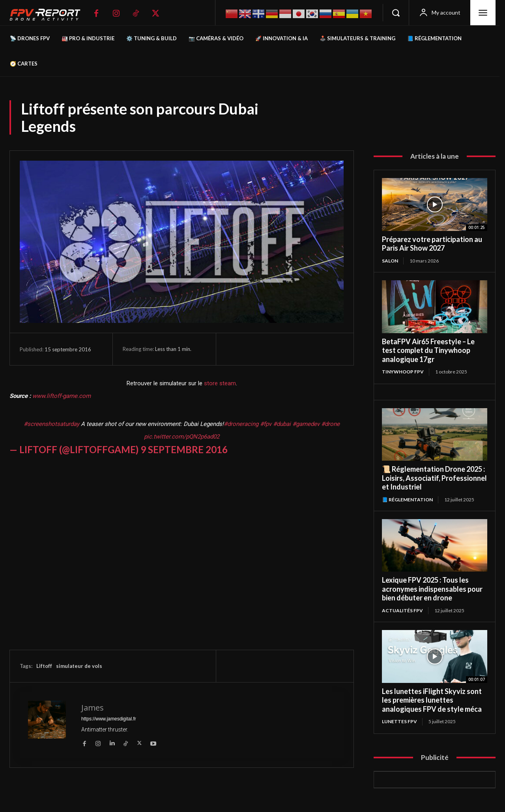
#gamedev (306, 424)
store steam (220, 383)
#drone (330, 424)
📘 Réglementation (407, 500)
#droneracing (241, 424)
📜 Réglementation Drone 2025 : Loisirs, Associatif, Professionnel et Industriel (434, 478)
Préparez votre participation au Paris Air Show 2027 (432, 244)
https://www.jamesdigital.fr (109, 719)
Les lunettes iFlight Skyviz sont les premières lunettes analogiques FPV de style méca (432, 700)
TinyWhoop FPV (403, 372)
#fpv (266, 424)
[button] (396, 13)
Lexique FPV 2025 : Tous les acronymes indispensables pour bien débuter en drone (432, 589)
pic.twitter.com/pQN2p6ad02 (182, 437)
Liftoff (44, 666)
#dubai (282, 424)
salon (390, 261)
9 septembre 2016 (184, 449)
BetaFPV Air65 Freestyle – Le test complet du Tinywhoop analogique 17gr (428, 350)
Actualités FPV (402, 610)
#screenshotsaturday (51, 424)
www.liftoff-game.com (62, 396)
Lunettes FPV (399, 721)
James (93, 708)
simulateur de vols (79, 666)
